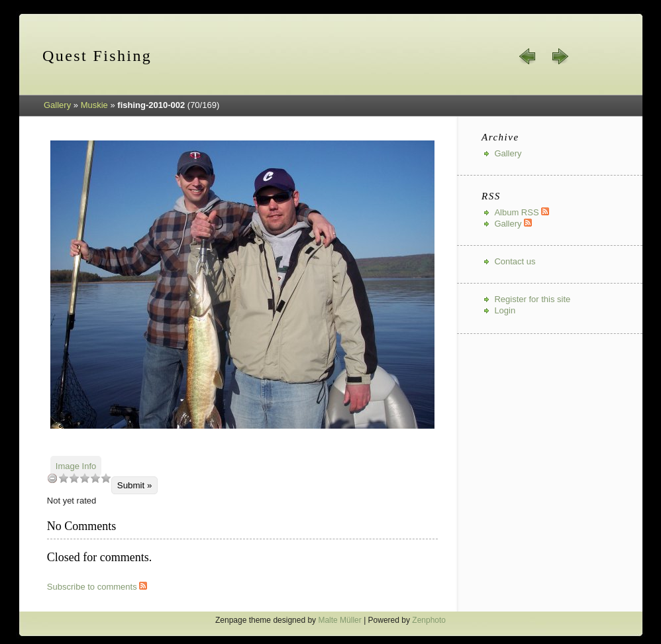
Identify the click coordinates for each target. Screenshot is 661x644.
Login (505, 310)
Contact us (515, 261)
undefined (52, 478)
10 (106, 478)
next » (560, 56)
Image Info (76, 466)
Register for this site (532, 299)
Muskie (94, 105)
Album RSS (522, 212)
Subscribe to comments (97, 587)
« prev (528, 56)
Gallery (57, 105)
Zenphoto (429, 620)
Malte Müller (339, 620)
